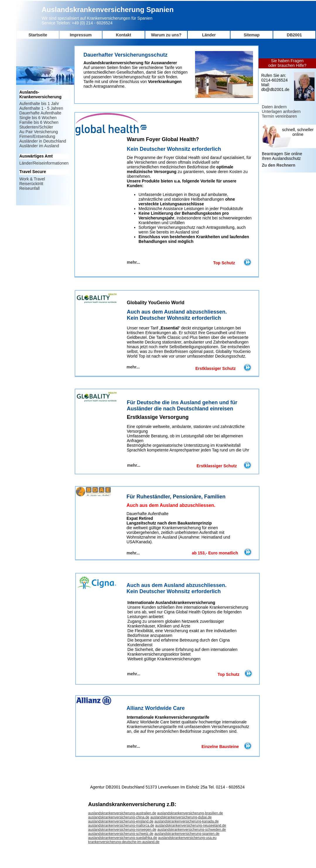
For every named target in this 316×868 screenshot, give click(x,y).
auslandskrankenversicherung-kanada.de (186, 821)
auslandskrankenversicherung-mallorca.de (121, 825)
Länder (209, 35)
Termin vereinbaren (279, 116)
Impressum (81, 35)
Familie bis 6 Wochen (39, 122)
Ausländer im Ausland (39, 146)
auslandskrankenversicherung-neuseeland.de (191, 825)
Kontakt (124, 35)
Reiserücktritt (31, 184)
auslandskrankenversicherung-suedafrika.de (123, 838)
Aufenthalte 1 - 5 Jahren (41, 108)
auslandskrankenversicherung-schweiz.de (121, 834)
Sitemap (252, 35)
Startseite (38, 35)
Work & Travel (32, 179)
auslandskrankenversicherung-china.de (119, 817)
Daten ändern (274, 107)
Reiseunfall (29, 188)
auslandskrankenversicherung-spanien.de (187, 834)
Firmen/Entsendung (37, 136)
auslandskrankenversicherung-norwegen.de (122, 830)
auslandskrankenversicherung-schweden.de (192, 830)
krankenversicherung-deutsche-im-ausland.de (124, 842)
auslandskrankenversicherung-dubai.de (181, 817)
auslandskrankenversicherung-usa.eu (187, 838)
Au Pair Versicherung (39, 132)
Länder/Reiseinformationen (44, 163)
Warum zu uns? (166, 35)
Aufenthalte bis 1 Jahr (39, 104)
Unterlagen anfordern (281, 111)
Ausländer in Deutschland (43, 141)
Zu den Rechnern (279, 165)
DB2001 (294, 35)
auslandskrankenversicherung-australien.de (122, 813)
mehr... (134, 674)
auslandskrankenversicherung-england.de (121, 821)
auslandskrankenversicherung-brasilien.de (190, 813)
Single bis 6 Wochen (38, 118)
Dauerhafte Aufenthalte (40, 113)
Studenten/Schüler (36, 127)
